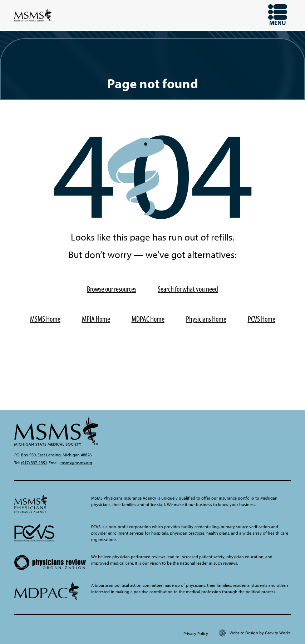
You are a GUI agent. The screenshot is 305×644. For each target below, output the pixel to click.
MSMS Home (45, 319)
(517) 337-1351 (34, 463)
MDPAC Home (148, 319)
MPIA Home (96, 319)
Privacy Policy (196, 634)
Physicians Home (206, 319)
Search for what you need (188, 289)
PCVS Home (262, 319)
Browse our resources (112, 289)
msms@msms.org (76, 463)
